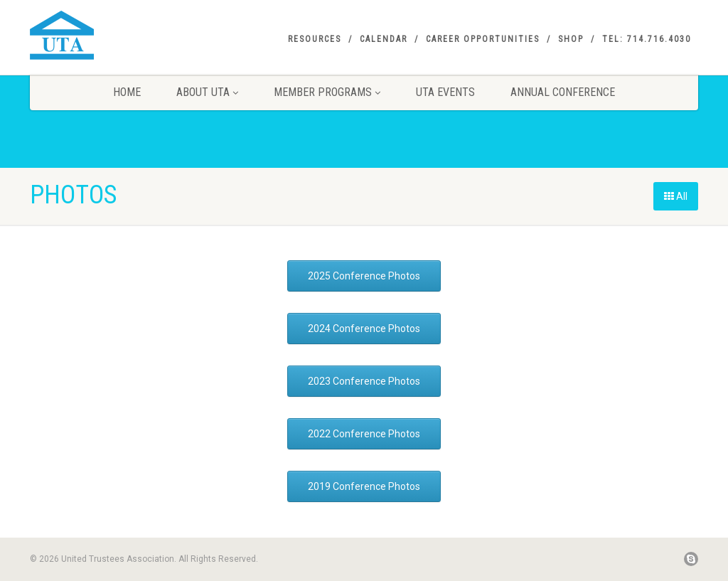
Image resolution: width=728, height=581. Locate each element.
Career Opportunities (483, 39)
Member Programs (327, 92)
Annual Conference (563, 92)
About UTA (207, 92)
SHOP (571, 39)
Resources (315, 39)
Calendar (384, 39)
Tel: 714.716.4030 (647, 39)
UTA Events (445, 92)
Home (127, 92)
